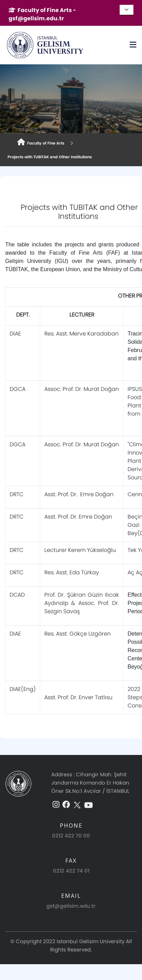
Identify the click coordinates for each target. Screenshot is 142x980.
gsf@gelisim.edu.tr (71, 906)
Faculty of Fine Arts (41, 142)
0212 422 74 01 (71, 871)
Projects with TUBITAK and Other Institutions (49, 157)
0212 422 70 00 (71, 836)
